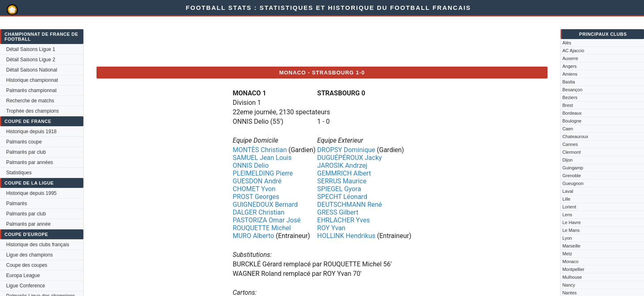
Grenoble (572, 176)
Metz (567, 254)
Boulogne (572, 121)
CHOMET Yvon (254, 189)
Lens (567, 215)
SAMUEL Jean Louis (262, 158)
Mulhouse (572, 277)
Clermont (572, 152)
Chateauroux (575, 136)
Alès (567, 43)
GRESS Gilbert (338, 212)
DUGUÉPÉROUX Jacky (349, 158)
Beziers (570, 97)
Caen (568, 129)
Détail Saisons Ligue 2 (31, 60)
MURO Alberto (253, 236)
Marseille (571, 246)
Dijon (567, 160)
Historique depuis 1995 (31, 193)
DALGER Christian (258, 212)
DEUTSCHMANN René (350, 205)
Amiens (570, 74)
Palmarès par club (26, 152)
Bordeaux (572, 113)
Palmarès (17, 203)
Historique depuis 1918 (31, 132)
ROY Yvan (331, 228)
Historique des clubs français (38, 245)
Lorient (569, 207)
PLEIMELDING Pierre (263, 173)
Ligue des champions (29, 255)
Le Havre (572, 222)
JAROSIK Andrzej (342, 165)
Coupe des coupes (27, 265)
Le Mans (571, 230)
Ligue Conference (26, 286)
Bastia (569, 82)
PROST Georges (256, 197)
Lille (566, 199)
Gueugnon (573, 183)
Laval (568, 191)
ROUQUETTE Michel (262, 228)
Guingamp (573, 168)
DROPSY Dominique (346, 150)
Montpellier (573, 269)
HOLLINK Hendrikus (346, 236)
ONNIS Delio (251, 165)
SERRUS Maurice (342, 181)
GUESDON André (257, 181)
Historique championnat (32, 80)
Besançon (572, 90)
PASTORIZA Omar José (266, 220)
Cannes (570, 144)
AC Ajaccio (573, 51)
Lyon (567, 238)
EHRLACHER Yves (343, 220)
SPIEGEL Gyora (339, 189)
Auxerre (570, 58)
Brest (568, 105)
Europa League (23, 275)
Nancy (569, 285)
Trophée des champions (32, 111)
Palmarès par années (30, 162)
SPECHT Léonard (342, 197)
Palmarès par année (28, 224)
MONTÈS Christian (260, 150)
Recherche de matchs (30, 101)
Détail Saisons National (32, 70)
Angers (569, 66)
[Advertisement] (246, 42)
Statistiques (19, 173)
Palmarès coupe (24, 142)
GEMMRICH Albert (344, 173)
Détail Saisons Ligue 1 (31, 49)
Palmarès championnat (31, 90)
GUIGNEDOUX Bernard (265, 205)
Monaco (570, 261)
